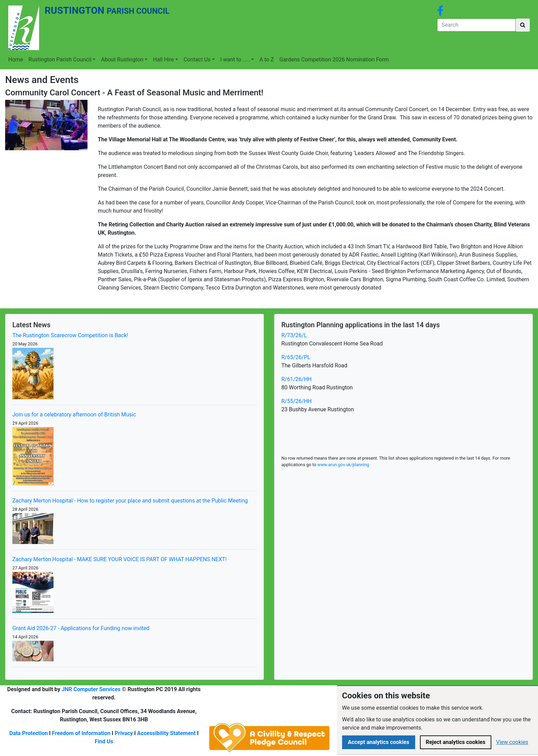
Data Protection (28, 733)
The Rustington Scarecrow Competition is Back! (70, 335)
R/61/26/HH (296, 379)
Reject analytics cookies (456, 742)
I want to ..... (235, 60)
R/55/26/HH (296, 401)
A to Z (267, 60)
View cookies (512, 742)
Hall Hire (163, 60)
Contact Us (197, 60)
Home (16, 60)
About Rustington (122, 60)
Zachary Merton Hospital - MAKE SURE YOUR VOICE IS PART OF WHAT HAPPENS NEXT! (120, 559)
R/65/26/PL (296, 357)
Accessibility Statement (167, 733)
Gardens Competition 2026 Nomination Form (334, 60)
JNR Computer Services (91, 689)
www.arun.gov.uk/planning (343, 465)
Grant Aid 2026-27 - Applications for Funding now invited (81, 628)
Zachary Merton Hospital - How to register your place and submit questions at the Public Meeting (130, 501)
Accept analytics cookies (379, 742)
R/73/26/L (294, 335)
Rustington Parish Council (60, 60)
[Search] (476, 25)
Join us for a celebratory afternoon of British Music (74, 415)
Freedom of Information (81, 733)
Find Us (104, 741)
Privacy (124, 733)
